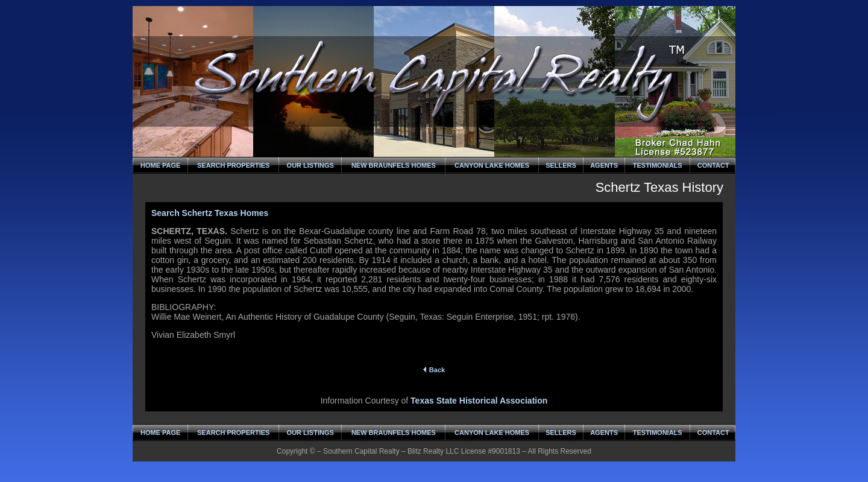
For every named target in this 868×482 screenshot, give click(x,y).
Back (434, 370)
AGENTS (604, 165)
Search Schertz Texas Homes (210, 213)
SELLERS (561, 165)
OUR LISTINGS (310, 165)
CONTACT (713, 165)
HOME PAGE (160, 165)
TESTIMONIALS (658, 165)
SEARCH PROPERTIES (233, 165)
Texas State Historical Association (479, 401)
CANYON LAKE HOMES (492, 165)
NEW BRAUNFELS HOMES (394, 165)
